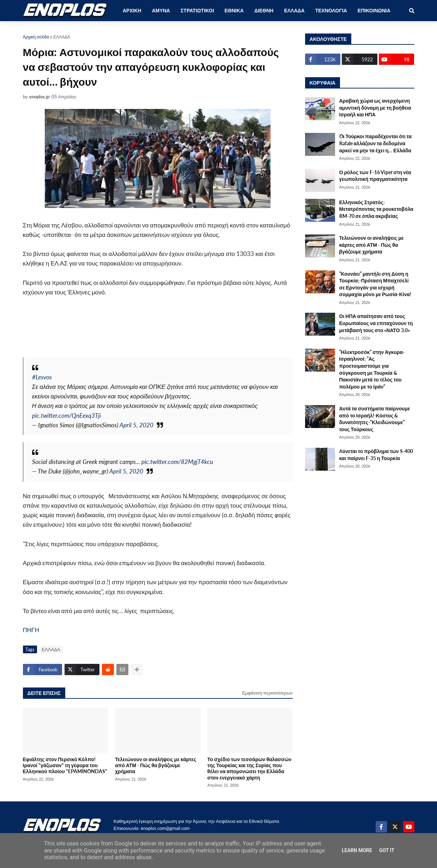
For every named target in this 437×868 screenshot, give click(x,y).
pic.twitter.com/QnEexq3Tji (66, 415)
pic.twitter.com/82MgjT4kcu (177, 462)
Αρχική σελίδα (36, 37)
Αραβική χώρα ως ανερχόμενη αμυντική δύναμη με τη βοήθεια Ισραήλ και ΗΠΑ (375, 108)
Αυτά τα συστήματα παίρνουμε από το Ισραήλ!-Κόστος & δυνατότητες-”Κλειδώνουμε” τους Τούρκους (375, 419)
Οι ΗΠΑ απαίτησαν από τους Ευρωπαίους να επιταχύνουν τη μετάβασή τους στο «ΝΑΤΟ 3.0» (376, 323)
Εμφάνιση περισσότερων (268, 693)
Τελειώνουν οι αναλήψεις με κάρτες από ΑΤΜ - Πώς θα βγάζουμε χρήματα (156, 765)
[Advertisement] (151, 332)
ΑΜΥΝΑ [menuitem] (161, 10)
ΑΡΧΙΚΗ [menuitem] (132, 10)
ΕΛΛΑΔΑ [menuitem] (294, 10)
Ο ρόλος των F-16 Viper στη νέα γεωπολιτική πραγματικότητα (375, 176)
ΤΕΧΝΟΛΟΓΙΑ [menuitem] (331, 10)
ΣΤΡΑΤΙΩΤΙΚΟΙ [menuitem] (197, 10)
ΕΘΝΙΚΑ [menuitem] (234, 10)
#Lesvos (42, 377)
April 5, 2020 (136, 425)
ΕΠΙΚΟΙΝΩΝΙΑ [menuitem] (374, 10)
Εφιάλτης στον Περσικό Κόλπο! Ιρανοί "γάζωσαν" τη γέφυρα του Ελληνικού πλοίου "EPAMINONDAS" (65, 765)
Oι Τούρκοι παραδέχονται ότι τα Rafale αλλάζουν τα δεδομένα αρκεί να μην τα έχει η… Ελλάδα (376, 143)
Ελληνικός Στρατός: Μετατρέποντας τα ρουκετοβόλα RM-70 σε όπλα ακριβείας (376, 209)
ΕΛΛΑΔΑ (62, 37)
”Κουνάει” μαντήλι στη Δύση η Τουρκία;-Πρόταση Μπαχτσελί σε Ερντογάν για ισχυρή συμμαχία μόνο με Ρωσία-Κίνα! (375, 284)
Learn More (357, 850)
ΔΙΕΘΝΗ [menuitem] (264, 10)
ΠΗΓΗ (31, 630)
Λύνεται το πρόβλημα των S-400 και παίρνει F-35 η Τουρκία (376, 455)
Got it (387, 850)
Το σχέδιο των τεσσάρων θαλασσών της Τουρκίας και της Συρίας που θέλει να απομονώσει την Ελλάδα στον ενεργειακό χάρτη (250, 768)
